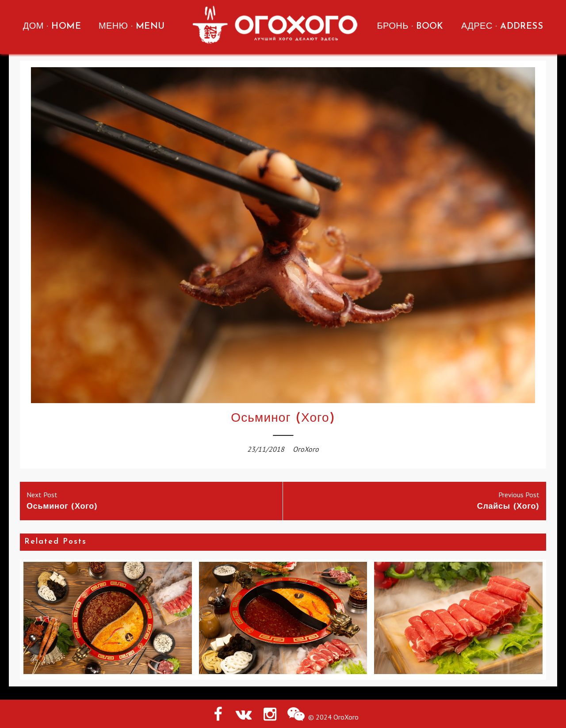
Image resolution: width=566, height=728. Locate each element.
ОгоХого (306, 449)
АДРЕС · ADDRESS (502, 27)
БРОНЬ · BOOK (410, 27)
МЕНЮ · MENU (132, 27)
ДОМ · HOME (52, 27)
